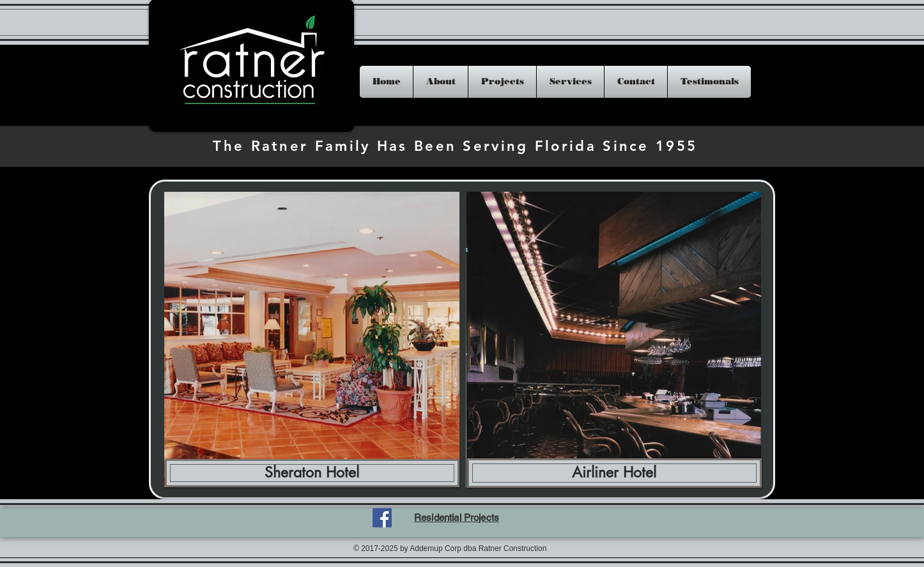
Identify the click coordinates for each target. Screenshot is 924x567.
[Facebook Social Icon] (382, 518)
